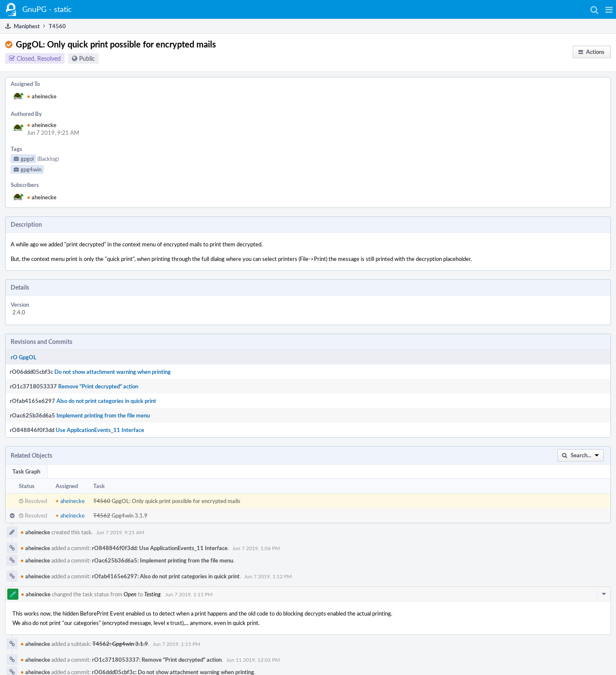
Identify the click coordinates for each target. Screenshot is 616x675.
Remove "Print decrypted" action (98, 386)
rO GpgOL (24, 357)
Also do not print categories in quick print (106, 401)
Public (87, 58)
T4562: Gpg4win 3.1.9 (120, 644)
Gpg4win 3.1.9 (130, 515)
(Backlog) (48, 159)
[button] (609, 9)
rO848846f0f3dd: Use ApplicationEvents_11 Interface (160, 548)
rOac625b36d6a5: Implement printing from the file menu (163, 560)
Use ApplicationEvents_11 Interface (100, 430)
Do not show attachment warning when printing (113, 372)
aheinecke (42, 96)
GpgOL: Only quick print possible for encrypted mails (176, 501)
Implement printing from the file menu (103, 415)
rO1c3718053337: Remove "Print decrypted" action (157, 660)
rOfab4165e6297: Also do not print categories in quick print (166, 576)
